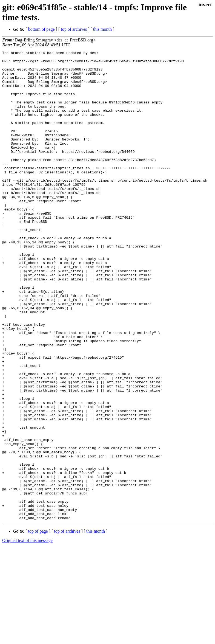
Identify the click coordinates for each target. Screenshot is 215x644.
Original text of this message (27, 634)
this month (102, 29)
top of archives (74, 29)
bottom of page (41, 29)
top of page (38, 625)
